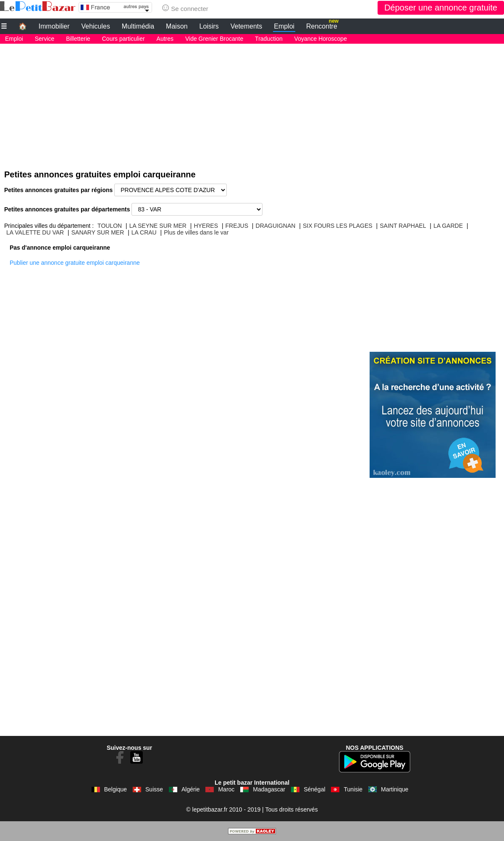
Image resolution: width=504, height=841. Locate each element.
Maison (177, 26)
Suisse (154, 789)
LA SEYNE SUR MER (158, 226)
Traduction (269, 39)
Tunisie (353, 789)
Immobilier (54, 26)
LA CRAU (144, 232)
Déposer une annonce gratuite (441, 8)
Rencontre (322, 25)
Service (45, 39)
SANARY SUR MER (98, 232)
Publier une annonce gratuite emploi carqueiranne (75, 263)
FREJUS (237, 226)
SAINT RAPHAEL (403, 226)
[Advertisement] (252, 103)
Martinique (395, 789)
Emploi (284, 26)
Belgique (116, 789)
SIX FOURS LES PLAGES (338, 226)
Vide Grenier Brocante (214, 39)
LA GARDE (448, 226)
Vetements (247, 26)
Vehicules (96, 26)
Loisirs (209, 26)
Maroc (226, 789)
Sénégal (314, 789)
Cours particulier (123, 39)
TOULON (110, 226)
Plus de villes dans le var (196, 232)
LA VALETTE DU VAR (35, 232)
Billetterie (78, 39)
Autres (165, 39)
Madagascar (269, 789)
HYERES (206, 226)
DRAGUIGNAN (276, 226)
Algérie (191, 789)
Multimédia (138, 26)
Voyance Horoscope (321, 39)
